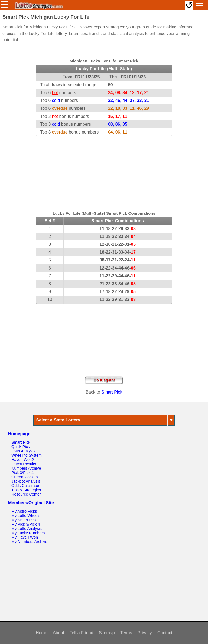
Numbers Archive (26, 468)
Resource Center (26, 494)
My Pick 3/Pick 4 (26, 524)
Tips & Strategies (26, 490)
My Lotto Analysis (27, 529)
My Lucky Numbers (28, 533)
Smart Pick (112, 392)
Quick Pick (21, 447)
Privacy (145, 633)
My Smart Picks (25, 520)
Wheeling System (27, 455)
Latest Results (24, 464)
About (58, 633)
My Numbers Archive (29, 542)
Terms (126, 633)
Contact (165, 633)
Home (42, 633)
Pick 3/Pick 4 (22, 473)
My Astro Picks (24, 511)
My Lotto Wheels (26, 516)
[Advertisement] (104, 170)
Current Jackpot (25, 477)
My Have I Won (25, 537)
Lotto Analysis (23, 451)
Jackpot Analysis (26, 481)
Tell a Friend (81, 633)
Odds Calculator (25, 486)
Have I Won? (23, 460)
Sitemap (107, 633)
